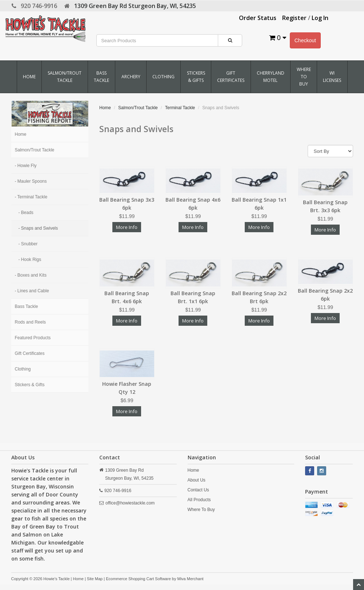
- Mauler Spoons (31, 181)
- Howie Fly (26, 166)
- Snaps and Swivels (38, 228)
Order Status (258, 18)
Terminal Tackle (180, 108)
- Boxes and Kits (31, 275)
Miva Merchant (190, 579)
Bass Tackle (101, 77)
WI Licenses (332, 77)
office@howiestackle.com (130, 503)
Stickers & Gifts (196, 77)
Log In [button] (320, 18)
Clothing (163, 77)
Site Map (95, 579)
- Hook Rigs (30, 260)
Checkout (305, 40)
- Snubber (28, 244)
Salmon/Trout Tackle (65, 77)
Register (294, 18)
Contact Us (198, 490)
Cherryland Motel (271, 77)
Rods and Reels (30, 322)
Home (29, 77)
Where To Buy (304, 77)
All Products (199, 500)
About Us (197, 480)
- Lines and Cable (32, 291)
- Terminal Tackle (31, 197)
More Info (127, 227)
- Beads (26, 213)
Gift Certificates (231, 77)
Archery (131, 77)
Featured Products (33, 338)
